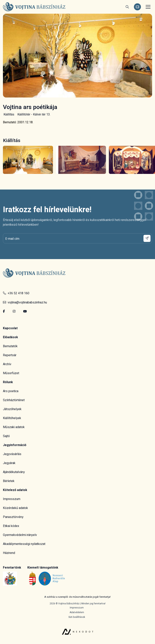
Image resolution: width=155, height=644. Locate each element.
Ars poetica (11, 391)
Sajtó (6, 436)
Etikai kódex (11, 526)
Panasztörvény (13, 517)
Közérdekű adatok (15, 508)
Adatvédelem (77, 612)
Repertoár (10, 355)
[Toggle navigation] (148, 7)
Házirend (9, 553)
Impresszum (12, 499)
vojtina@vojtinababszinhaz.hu (25, 302)
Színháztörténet (14, 400)
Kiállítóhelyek (12, 418)
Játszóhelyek (12, 409)
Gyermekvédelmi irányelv (20, 535)
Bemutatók (10, 346)
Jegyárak (9, 463)
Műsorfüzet (11, 373)
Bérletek (9, 481)
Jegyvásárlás (12, 454)
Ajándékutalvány (14, 472)
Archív (7, 364)
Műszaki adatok (14, 427)
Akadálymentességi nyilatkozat (24, 544)
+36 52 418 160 (16, 293)
